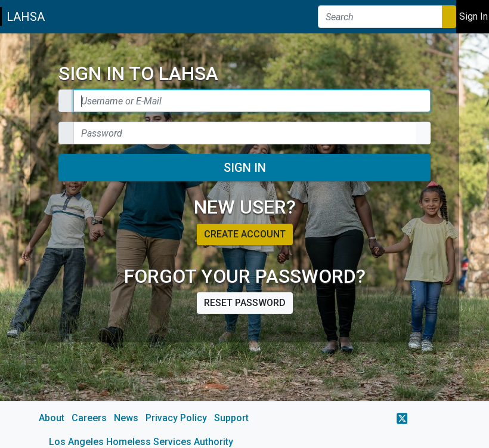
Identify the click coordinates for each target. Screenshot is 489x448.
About (52, 418)
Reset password (245, 303)
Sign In (245, 168)
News (126, 418)
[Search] (380, 17)
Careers (89, 418)
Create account (245, 234)
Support (231, 418)
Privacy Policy (176, 418)
